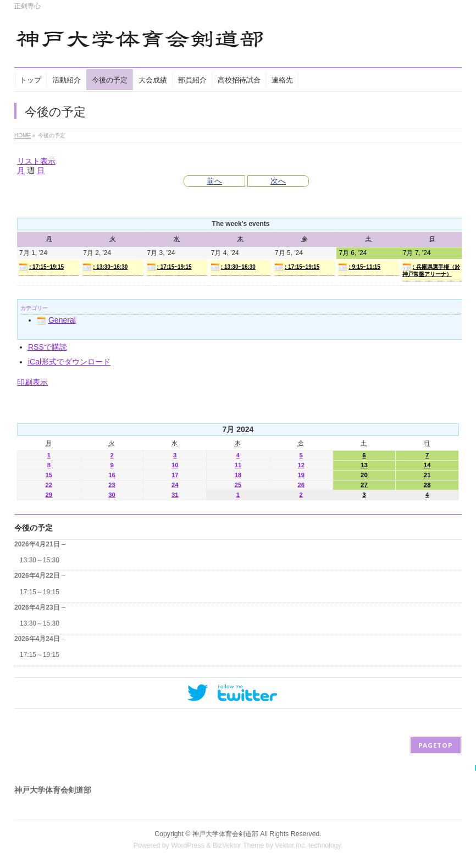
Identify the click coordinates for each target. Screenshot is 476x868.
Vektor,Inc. (291, 845)
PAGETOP (436, 745)
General (56, 320)
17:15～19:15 (40, 592)
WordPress (188, 845)
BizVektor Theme (239, 845)
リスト (36, 161)
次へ (278, 181)
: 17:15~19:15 (41, 267)
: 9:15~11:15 (359, 267)
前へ (214, 181)
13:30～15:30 (40, 560)
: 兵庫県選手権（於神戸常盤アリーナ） (431, 270)
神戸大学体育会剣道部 (225, 834)
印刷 (32, 382)
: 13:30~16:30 (105, 267)
